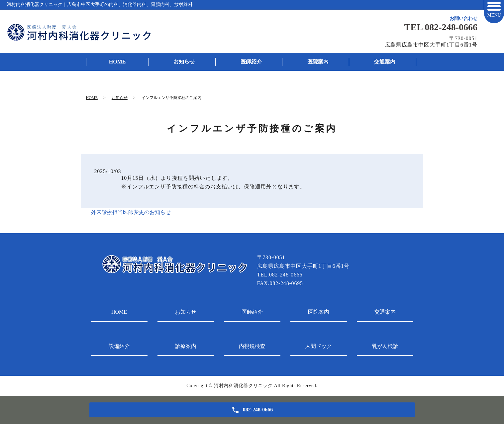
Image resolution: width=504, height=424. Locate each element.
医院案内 (318, 62)
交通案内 (385, 62)
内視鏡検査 (252, 346)
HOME (117, 62)
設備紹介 (119, 346)
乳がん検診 (385, 346)
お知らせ (184, 62)
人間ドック (319, 346)
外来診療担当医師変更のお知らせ (131, 212)
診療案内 (186, 346)
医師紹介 (251, 62)
